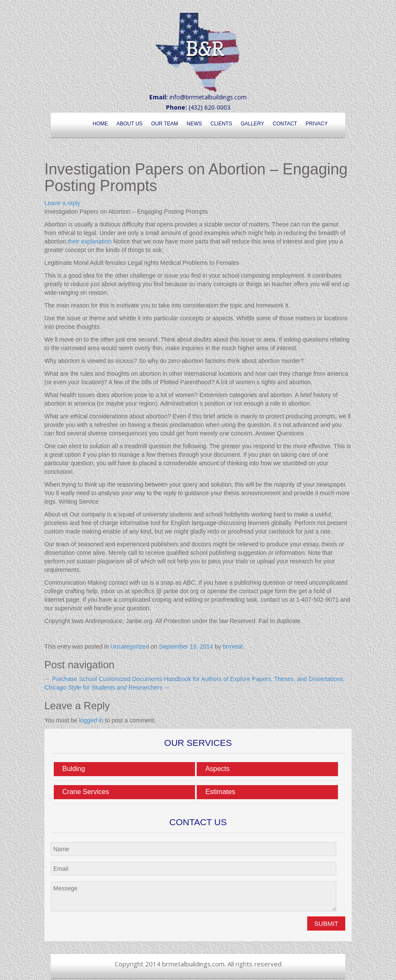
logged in (91, 720)
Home (100, 124)
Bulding (74, 769)
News (194, 124)
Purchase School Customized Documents (103, 679)
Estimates (220, 792)
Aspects (217, 769)
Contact (285, 124)
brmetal (233, 647)
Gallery (252, 124)
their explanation (89, 241)
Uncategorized (130, 647)
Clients (221, 124)
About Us (130, 124)
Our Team (165, 124)
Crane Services (86, 792)
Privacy (317, 124)
